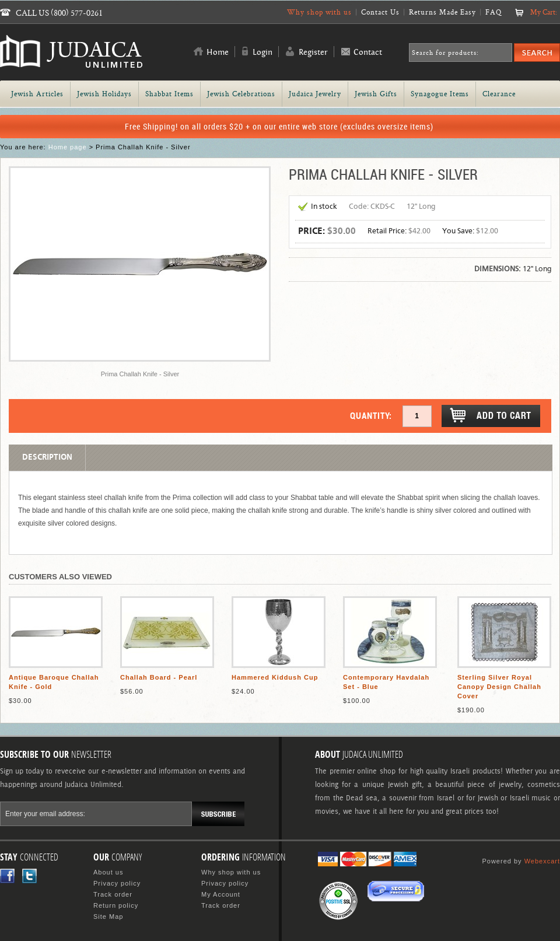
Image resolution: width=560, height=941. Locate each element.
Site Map (108, 916)
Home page (68, 147)
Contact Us (380, 12)
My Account (221, 894)
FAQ (494, 12)
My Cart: (544, 12)
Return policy (116, 905)
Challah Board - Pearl (159, 677)
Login (262, 53)
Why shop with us (319, 12)
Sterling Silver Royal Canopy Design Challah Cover (499, 687)
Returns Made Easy (442, 12)
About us (108, 872)
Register (313, 53)
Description (47, 457)
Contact (368, 53)
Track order (113, 894)
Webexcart (542, 861)
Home (218, 53)
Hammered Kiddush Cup (275, 677)
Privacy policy (117, 883)
